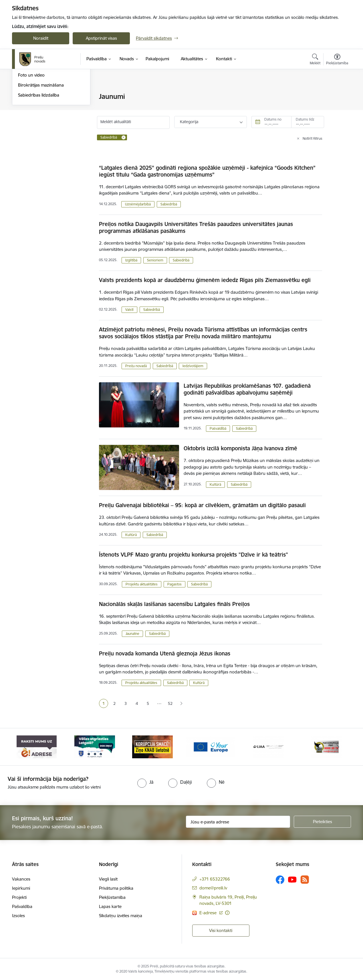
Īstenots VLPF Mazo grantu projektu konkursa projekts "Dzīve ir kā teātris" (194, 555)
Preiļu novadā (136, 366)
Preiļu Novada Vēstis (37, 127)
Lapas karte (110, 906)
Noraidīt (41, 38)
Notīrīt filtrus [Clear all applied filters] (313, 138)
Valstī (129, 310)
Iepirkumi (21, 888)
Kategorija (189, 122)
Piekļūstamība (112, 897)
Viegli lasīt (108, 879)
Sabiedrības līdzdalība (39, 156)
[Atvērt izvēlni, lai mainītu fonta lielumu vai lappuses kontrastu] (337, 60)
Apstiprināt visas (101, 38)
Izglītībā (131, 260)
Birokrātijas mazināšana (41, 146)
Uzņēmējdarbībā (138, 204)
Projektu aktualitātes (142, 584)
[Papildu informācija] (227, 913)
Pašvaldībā (218, 428)
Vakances (21, 879)
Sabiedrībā (169, 204)
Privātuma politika (116, 888)
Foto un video (31, 137)
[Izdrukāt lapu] (337, 94)
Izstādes (26, 107)
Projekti (19, 897)
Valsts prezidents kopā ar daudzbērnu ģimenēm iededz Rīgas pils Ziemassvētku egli (205, 280)
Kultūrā (215, 484)
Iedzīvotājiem (193, 366)
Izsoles (18, 916)
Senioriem (155, 260)
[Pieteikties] (322, 822)
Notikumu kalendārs (37, 97)
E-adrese (209, 913)
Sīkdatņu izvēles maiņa (121, 916)
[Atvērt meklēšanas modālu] (315, 60)
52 (170, 703)
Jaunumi (26, 117)
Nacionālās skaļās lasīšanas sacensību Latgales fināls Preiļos (174, 604)
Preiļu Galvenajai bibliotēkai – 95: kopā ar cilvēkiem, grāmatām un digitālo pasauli (202, 505)
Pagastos (174, 584)
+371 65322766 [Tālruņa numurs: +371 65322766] (215, 879)
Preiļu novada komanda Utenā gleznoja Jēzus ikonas (165, 653)
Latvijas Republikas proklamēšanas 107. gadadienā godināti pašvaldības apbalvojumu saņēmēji (247, 389)
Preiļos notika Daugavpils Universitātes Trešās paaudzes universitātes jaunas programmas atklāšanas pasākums (196, 227)
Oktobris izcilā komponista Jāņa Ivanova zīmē (240, 448)
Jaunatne (132, 634)
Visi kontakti (221, 930)
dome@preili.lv (213, 888)
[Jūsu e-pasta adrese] (238, 822)
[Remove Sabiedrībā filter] (124, 137)
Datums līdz (305, 119)
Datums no (273, 119)
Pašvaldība (22, 906)
